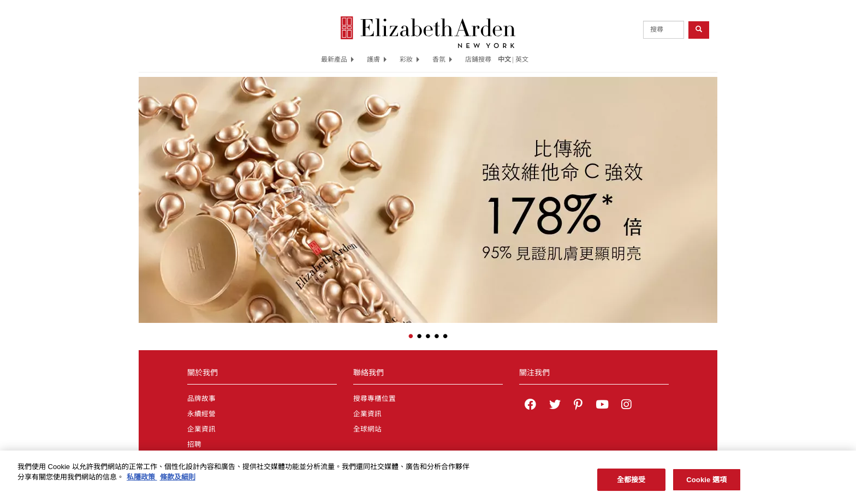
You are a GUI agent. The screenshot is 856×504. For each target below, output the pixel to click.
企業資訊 (201, 429)
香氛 (442, 59)
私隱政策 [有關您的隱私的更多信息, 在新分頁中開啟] (142, 481)
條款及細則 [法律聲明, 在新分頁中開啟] (178, 481)
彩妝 (409, 59)
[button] (147, 193)
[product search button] (699, 30)
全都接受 (631, 483)
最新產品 (337, 59)
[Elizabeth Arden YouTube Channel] (602, 406)
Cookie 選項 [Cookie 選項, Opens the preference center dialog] (706, 483)
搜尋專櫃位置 (374, 399)
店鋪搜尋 (478, 59)
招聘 (194, 445)
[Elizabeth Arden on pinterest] (578, 406)
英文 (522, 59)
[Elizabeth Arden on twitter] (555, 406)
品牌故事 (201, 399)
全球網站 (367, 429)
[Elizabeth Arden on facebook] (530, 406)
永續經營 (201, 414)
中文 (504, 59)
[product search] (664, 30)
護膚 (377, 59)
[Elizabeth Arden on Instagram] (626, 406)
